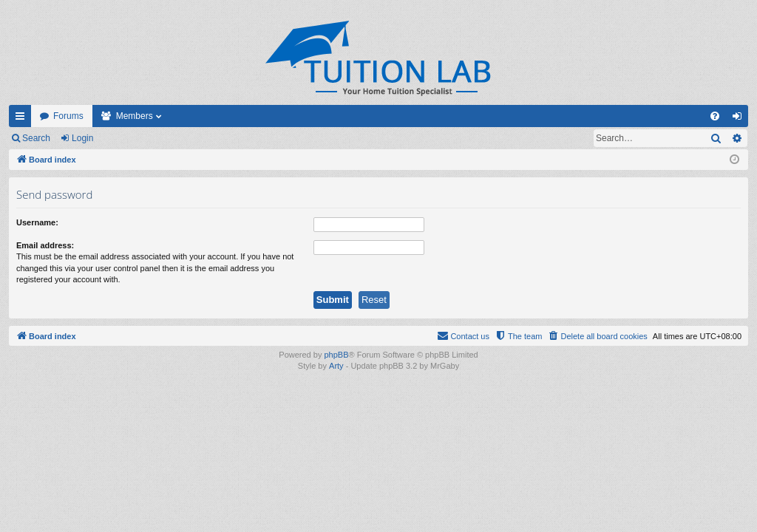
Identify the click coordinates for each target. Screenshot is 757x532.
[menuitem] (715, 116)
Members (135, 116)
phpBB (336, 355)
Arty (336, 366)
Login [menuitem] (740, 119)
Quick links (23, 119)
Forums (68, 116)
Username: (37, 222)
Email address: (45, 245)
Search (36, 138)
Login (82, 138)
